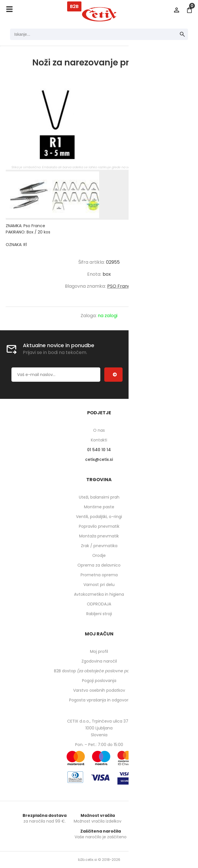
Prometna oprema (99, 575)
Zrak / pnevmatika (99, 546)
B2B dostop (99, 671)
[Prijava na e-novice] (113, 375)
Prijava (177, 10)
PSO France (120, 286)
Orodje (99, 555)
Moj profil (99, 651)
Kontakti (99, 440)
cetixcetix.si (99, 459)
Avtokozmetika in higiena (99, 594)
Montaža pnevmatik (99, 536)
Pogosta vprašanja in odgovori (99, 700)
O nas (99, 430)
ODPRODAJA (99, 604)
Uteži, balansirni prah (99, 497)
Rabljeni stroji (99, 614)
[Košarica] (189, 10)
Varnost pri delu (99, 585)
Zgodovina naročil (99, 661)
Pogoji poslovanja (99, 681)
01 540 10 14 (99, 450)
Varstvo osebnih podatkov (99, 690)
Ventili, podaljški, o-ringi (99, 517)
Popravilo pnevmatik (99, 526)
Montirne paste (99, 507)
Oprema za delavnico (99, 565)
